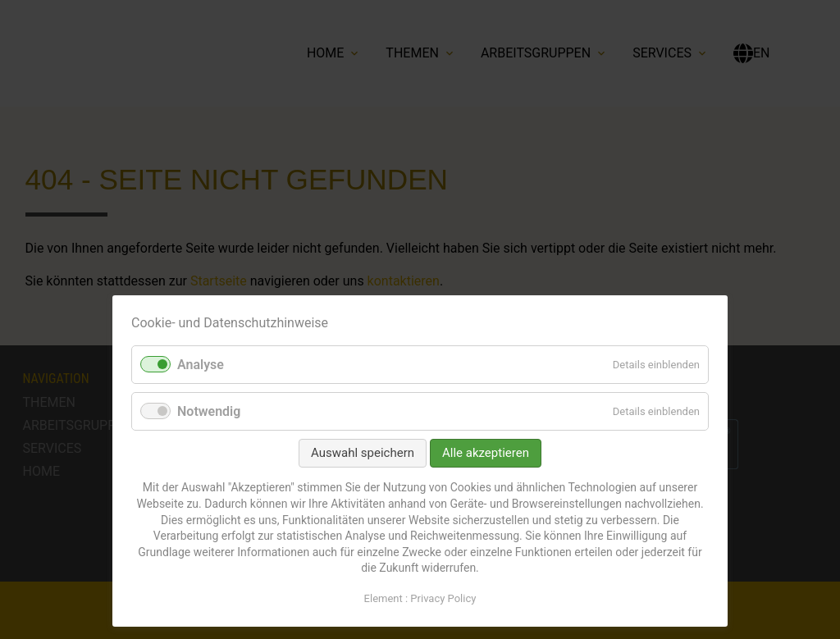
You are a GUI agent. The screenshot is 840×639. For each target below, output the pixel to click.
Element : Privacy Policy (420, 598)
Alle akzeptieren (486, 453)
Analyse (201, 365)
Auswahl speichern (363, 453)
